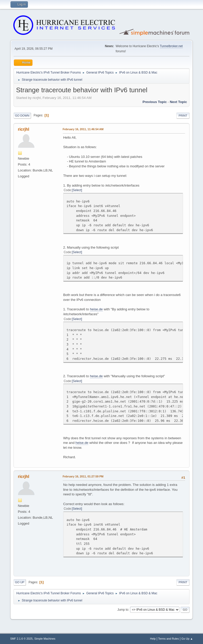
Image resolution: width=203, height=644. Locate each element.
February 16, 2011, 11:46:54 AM (83, 129)
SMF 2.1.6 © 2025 (22, 639)
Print (183, 116)
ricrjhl (24, 129)
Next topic (178, 102)
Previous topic (155, 102)
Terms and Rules (169, 639)
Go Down (22, 116)
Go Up (20, 582)
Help (153, 639)
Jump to (123, 610)
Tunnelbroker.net (171, 46)
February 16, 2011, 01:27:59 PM (83, 476)
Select (77, 190)
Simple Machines (45, 639)
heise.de (96, 309)
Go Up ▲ (187, 639)
